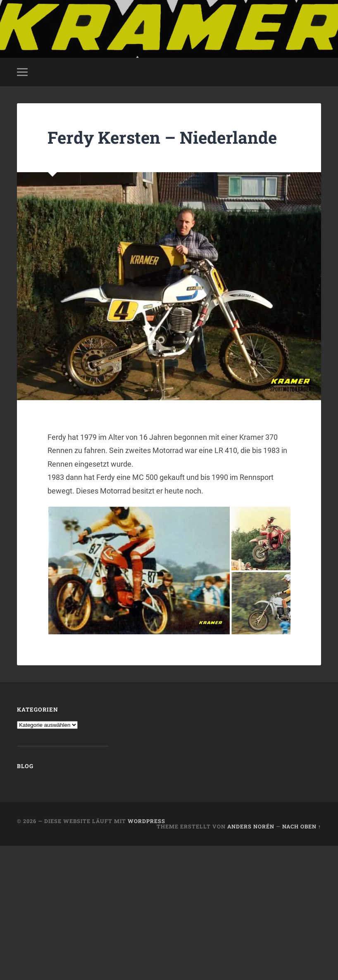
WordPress (146, 821)
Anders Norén (251, 826)
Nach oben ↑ (302, 826)
